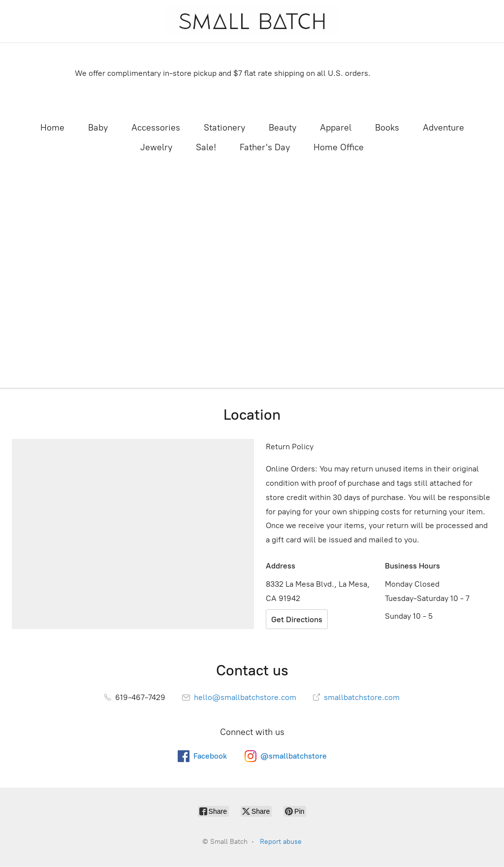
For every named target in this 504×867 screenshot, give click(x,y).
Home (52, 128)
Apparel (336, 128)
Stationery (224, 128)
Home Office (339, 147)
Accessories (156, 128)
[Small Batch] (252, 21)
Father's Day (265, 147)
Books (387, 128)
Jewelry (156, 147)
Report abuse (281, 842)
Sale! (206, 147)
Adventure (443, 128)
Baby (98, 128)
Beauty (283, 128)
